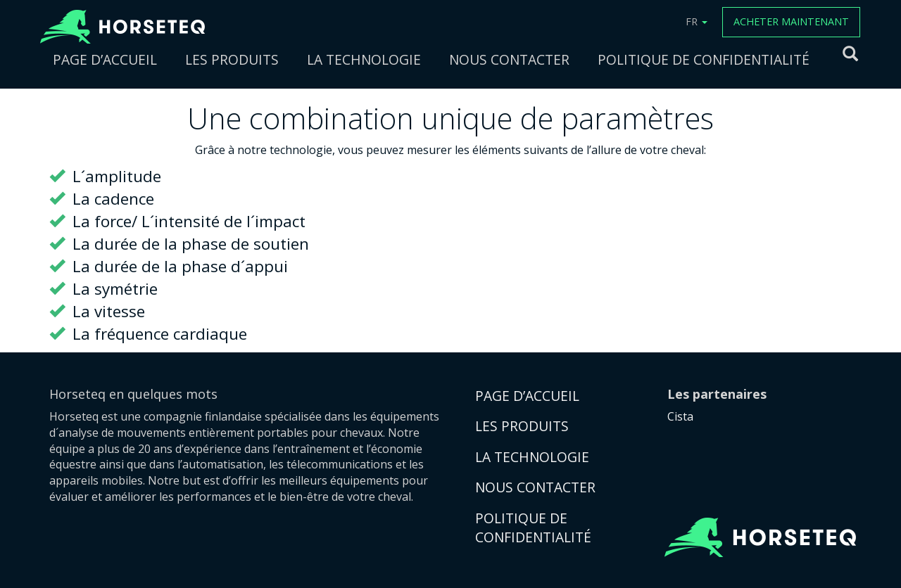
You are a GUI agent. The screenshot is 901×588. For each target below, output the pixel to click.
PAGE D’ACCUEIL (105, 59)
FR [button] (697, 21)
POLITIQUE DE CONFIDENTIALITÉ (704, 59)
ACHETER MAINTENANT (791, 21)
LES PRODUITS (232, 59)
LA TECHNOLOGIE (364, 59)
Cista (680, 416)
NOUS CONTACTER (509, 59)
